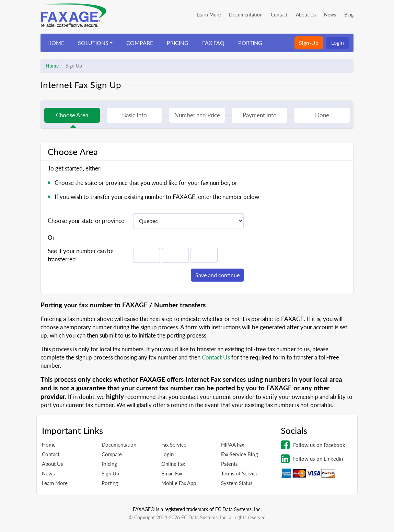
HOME (56, 43)
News (330, 15)
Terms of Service (240, 473)
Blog (349, 15)
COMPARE (140, 43)
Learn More (209, 15)
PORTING (250, 43)
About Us (306, 15)
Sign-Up (309, 43)
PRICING (178, 43)
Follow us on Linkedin (312, 459)
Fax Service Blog (240, 454)
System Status (237, 483)
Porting (110, 483)
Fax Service (174, 445)
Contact (279, 15)
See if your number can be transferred (81, 255)
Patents (229, 464)
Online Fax (173, 464)
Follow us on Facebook (313, 445)
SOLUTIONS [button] (93, 43)
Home (52, 66)
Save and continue (217, 275)
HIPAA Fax (233, 445)
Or (51, 238)
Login (338, 42)
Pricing (109, 464)
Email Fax (172, 473)
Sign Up (110, 473)
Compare (112, 454)
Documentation (246, 15)
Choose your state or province (86, 221)
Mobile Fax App (179, 483)
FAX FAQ (213, 43)
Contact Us (216, 357)
